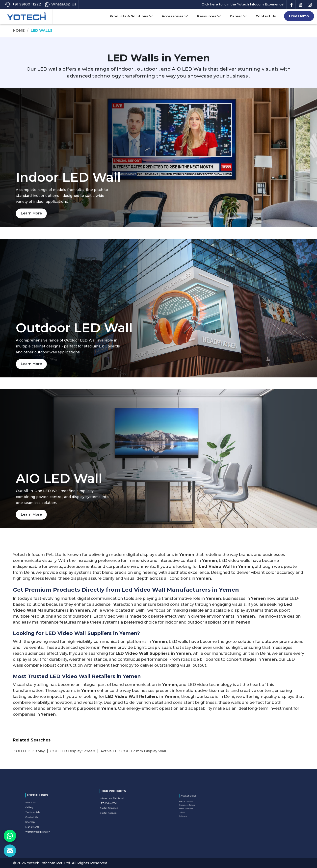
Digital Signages (115, 805)
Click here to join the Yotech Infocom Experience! (243, 4)
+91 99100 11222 (23, 4)
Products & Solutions (131, 16)
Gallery (38, 811)
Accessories (175, 16)
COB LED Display (29, 751)
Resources (209, 16)
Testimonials (40, 813)
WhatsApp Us (61, 4)
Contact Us (266, 16)
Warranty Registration (42, 823)
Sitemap (38, 818)
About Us (39, 808)
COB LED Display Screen (73, 751)
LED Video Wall (115, 803)
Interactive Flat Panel (116, 800)
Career (238, 16)
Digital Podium (115, 808)
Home (19, 30)
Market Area (40, 820)
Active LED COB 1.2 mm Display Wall (133, 751)
